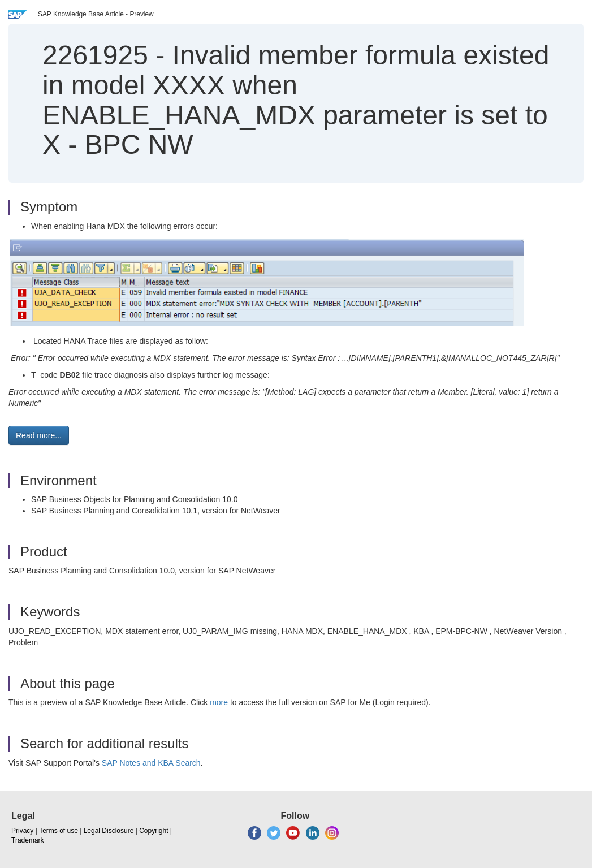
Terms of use (59, 831)
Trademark (28, 840)
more (219, 702)
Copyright (154, 831)
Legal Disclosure (109, 831)
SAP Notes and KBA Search (151, 763)
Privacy (22, 831)
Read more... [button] (39, 435)
